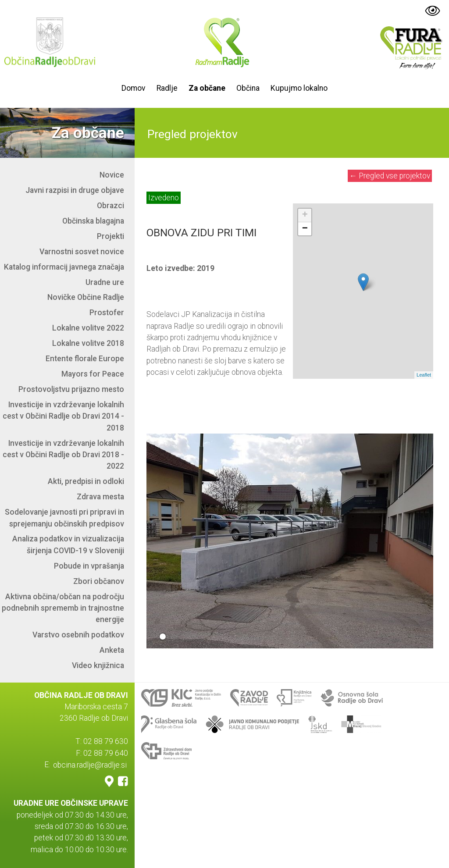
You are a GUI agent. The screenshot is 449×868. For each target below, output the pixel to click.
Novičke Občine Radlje (86, 297)
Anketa (112, 650)
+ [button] (305, 215)
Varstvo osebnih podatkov (78, 635)
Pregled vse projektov (390, 176)
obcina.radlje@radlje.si (90, 765)
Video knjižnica (98, 665)
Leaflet (424, 375)
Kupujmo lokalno (299, 88)
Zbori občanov (99, 581)
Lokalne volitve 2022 (88, 328)
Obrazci (110, 206)
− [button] (305, 229)
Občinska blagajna (93, 221)
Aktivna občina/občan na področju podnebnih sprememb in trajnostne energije (63, 608)
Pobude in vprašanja (89, 566)
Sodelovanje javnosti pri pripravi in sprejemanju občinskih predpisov (64, 518)
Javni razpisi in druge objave (75, 190)
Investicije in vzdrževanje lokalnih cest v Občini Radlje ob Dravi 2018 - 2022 (63, 455)
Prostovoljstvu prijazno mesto (71, 389)
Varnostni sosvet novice (82, 252)
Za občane (207, 88)
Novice (112, 175)
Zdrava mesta (100, 497)
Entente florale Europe (85, 359)
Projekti (110, 236)
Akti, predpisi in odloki (86, 481)
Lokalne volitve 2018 (88, 343)
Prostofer (107, 313)
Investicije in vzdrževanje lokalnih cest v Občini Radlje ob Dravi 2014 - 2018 (63, 416)
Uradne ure (105, 282)
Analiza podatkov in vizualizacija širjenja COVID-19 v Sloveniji (68, 544)
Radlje (167, 88)
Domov (134, 88)
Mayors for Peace (93, 374)
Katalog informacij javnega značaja (64, 267)
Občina (248, 88)
